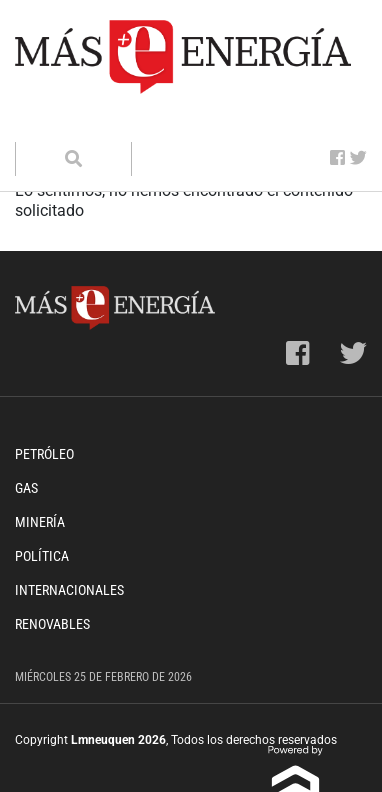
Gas (26, 488)
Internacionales (69, 590)
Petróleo (44, 454)
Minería (40, 522)
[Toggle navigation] (43, 122)
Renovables (52, 624)
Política (42, 556)
